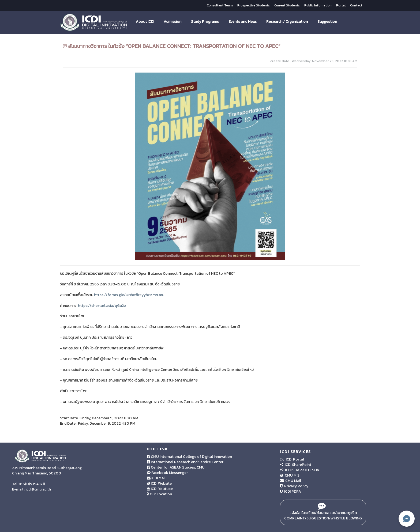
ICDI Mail (156, 478)
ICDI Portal (292, 459)
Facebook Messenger (167, 473)
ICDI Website (159, 483)
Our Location (159, 494)
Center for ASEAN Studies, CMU (176, 467)
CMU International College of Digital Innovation (189, 457)
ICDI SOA (292, 470)
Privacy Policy (294, 486)
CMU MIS (290, 475)
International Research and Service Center (185, 462)
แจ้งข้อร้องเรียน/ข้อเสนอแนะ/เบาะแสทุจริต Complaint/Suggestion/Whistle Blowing (323, 512)
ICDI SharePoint (296, 465)
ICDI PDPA (290, 491)
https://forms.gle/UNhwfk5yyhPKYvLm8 (129, 295)
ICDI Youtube (160, 489)
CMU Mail (290, 481)
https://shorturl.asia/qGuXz (102, 306)
